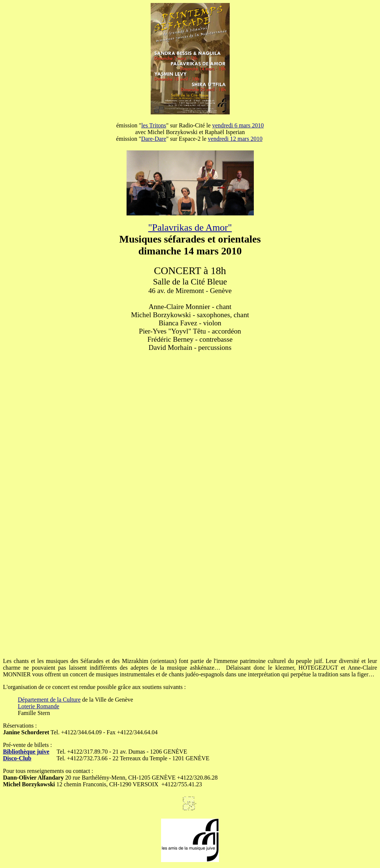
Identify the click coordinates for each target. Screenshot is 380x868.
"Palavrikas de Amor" (190, 227)
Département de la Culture (49, 700)
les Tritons (154, 125)
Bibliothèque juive (26, 752)
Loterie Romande (39, 706)
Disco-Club (17, 758)
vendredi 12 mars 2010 (235, 139)
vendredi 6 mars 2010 (238, 125)
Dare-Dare (154, 139)
